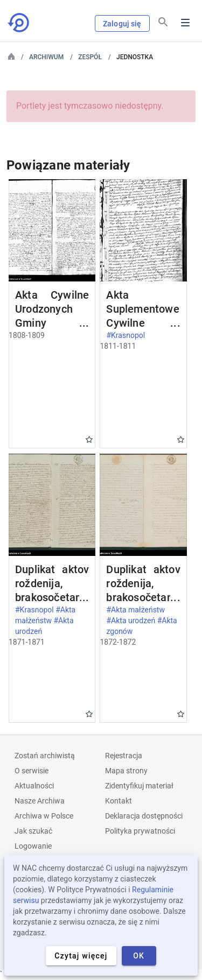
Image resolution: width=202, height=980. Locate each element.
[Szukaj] (163, 22)
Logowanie (33, 846)
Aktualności (34, 786)
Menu (185, 23)
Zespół (90, 57)
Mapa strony (126, 771)
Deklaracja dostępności (144, 816)
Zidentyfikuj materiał (139, 786)
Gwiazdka (89, 439)
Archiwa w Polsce (44, 816)
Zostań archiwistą (45, 756)
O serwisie (32, 771)
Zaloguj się (122, 24)
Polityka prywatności (140, 831)
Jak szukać (33, 831)
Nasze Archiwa (40, 801)
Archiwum (46, 57)
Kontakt (119, 801)
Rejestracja (124, 756)
